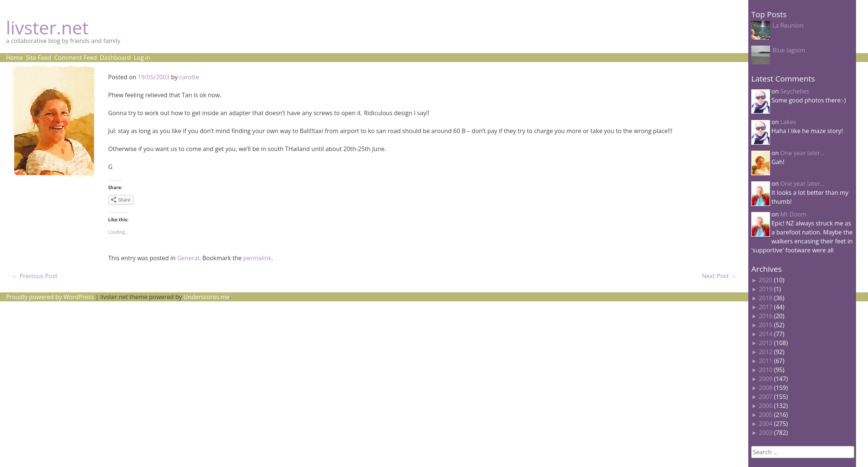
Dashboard (115, 58)
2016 (766, 316)
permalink (257, 258)
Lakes (788, 122)
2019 (766, 289)
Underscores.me (207, 297)
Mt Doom (794, 214)
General (188, 258)
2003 (766, 433)
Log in (142, 58)
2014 (766, 334)
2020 (766, 280)
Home (14, 58)
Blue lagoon (789, 50)
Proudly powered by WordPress (50, 297)
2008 (766, 388)
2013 (766, 343)
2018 (766, 298)
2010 (766, 370)
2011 (766, 361)
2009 (766, 379)
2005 (766, 415)
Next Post (719, 276)
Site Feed (39, 58)
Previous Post (35, 276)
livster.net (47, 27)
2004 (766, 424)
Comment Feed (76, 58)
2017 (766, 307)
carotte (189, 77)
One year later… (803, 153)
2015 (766, 325)
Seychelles (795, 91)
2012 (766, 352)
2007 (766, 397)
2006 (766, 406)
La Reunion (788, 25)
